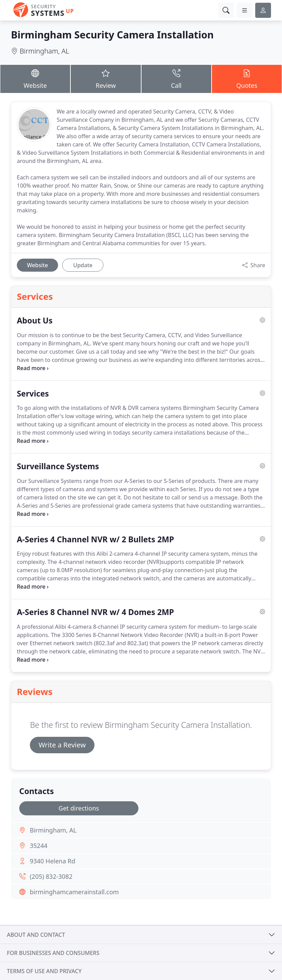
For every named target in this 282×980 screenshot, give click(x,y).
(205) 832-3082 (51, 876)
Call (176, 78)
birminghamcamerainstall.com (74, 892)
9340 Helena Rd (53, 861)
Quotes (247, 78)
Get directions (79, 808)
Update (83, 265)
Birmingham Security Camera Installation (112, 34)
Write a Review (62, 745)
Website (35, 78)
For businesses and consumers (53, 953)
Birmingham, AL (44, 51)
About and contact (36, 935)
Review (106, 78)
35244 (39, 846)
